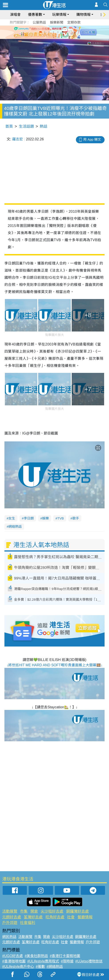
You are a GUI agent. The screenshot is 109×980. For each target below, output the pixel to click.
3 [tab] (54, 32)
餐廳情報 (85, 917)
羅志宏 (18, 139)
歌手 (76, 518)
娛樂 (46, 518)
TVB (60, 518)
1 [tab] (45, 32)
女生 (12, 518)
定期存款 (74, 22)
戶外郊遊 (10, 923)
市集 (24, 911)
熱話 (44, 126)
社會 (71, 917)
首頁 (9, 126)
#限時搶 (67, 961)
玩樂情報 (59, 15)
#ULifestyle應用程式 (43, 961)
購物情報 (83, 15)
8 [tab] (58, 37)
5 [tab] (62, 32)
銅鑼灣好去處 (77, 911)
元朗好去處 (12, 917)
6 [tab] (67, 32)
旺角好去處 (55, 917)
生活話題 (26, 126)
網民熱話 (9, 937)
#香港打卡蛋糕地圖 (65, 956)
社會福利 (28, 923)
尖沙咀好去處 (52, 911)
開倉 (34, 911)
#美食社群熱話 (36, 956)
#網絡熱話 (55, 967)
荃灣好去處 (33, 917)
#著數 (40, 967)
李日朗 (29, 518)
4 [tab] (58, 32)
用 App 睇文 (92, 139)
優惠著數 (35, 15)
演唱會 (15, 15)
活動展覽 (10, 911)
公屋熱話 (39, 22)
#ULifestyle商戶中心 (18, 967)
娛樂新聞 (57, 22)
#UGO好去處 (13, 956)
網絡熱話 (15, 526)
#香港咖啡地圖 (14, 961)
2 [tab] (49, 32)
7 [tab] (54, 37)
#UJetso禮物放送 (89, 961)
